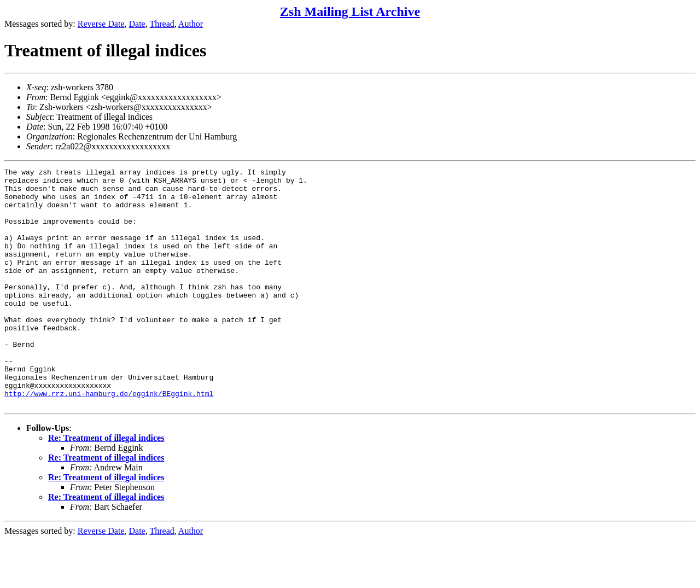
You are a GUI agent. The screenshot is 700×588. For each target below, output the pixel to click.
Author (191, 24)
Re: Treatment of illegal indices (106, 485)
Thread (162, 24)
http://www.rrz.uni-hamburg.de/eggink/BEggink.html (109, 439)
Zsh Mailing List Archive (350, 11)
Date (137, 24)
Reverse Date (101, 24)
